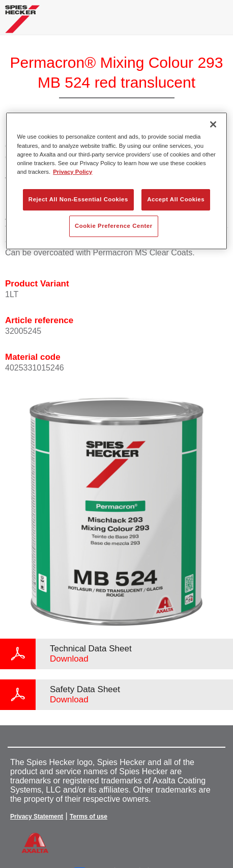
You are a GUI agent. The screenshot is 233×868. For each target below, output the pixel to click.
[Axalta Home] (22, 23)
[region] (116, 181)
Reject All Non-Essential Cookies (78, 199)
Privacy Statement (37, 817)
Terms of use (89, 817)
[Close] (213, 124)
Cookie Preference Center (114, 226)
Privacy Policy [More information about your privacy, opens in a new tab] (72, 172)
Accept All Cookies (176, 199)
